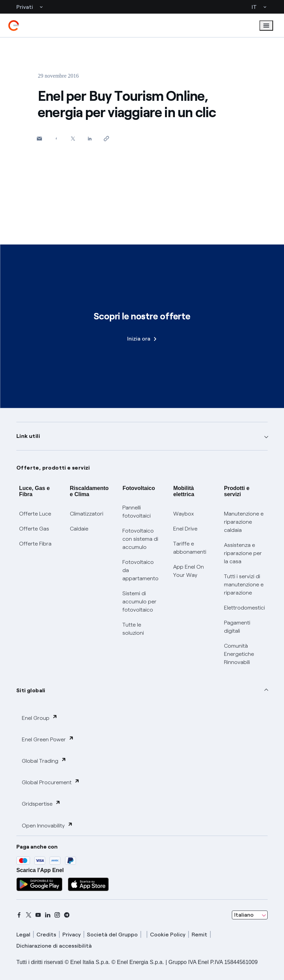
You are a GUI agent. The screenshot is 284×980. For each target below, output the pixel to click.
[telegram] (67, 915)
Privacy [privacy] (72, 935)
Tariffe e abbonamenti (190, 548)
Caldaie (79, 529)
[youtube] (38, 915)
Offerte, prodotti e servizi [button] (53, 468)
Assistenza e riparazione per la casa (243, 553)
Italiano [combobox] (244, 915)
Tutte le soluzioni (133, 629)
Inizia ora (142, 339)
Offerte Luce (35, 514)
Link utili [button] (28, 436)
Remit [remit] (199, 935)
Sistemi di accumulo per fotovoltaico (139, 602)
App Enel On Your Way (189, 571)
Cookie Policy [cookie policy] (168, 935)
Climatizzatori (87, 514)
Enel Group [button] (40, 718)
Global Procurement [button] (51, 782)
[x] (29, 915)
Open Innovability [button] (47, 825)
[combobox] (250, 915)
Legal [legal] (23, 935)
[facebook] (19, 915)
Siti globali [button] (31, 690)
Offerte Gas (34, 529)
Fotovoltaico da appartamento (140, 570)
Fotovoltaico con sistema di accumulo (140, 539)
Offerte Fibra (35, 544)
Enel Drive (185, 529)
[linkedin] (48, 915)
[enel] (14, 26)
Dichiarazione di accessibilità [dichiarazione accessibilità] (54, 946)
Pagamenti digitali (237, 627)
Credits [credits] (46, 935)
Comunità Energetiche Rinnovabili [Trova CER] (239, 654)
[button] (39, 138)
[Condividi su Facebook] (56, 138)
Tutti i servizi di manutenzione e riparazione (244, 584)
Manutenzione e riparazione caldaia (244, 522)
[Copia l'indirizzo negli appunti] (106, 138)
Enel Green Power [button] (48, 739)
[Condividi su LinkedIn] (89, 138)
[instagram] (57, 915)
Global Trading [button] (44, 761)
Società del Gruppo (112, 935)
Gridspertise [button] (41, 803)
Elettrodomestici (244, 608)
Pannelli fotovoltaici (137, 512)
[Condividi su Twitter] (73, 138)
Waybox (184, 514)
